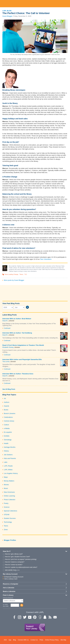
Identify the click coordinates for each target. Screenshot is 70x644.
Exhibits (7, 436)
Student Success (10, 518)
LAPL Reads (8, 466)
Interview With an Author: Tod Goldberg (17, 333)
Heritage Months (10, 447)
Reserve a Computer (10, 584)
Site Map (63, 640)
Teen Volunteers (46, 259)
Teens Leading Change (11, 274)
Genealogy (8, 440)
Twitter (24, 617)
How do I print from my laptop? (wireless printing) (21, 559)
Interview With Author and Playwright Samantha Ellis (22, 359)
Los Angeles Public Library (35, 4)
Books (6, 410)
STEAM (7, 515)
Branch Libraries (10, 413)
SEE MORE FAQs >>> (12, 570)
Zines (6, 530)
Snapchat (45, 617)
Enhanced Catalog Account (14, 577)
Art (5, 398)
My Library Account (10, 574)
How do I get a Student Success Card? (17, 557)
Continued (7, 328)
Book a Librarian (9, 591)
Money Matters (9, 481)
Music (6, 488)
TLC (26, 274)
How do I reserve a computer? (15, 562)
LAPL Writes (8, 470)
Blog (14, 640)
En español (8, 432)
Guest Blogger (7, 16)
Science (7, 507)
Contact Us (34, 640)
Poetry (6, 503)
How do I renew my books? (14, 565)
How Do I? (7, 551)
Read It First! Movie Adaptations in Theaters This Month (23, 345)
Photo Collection (10, 500)
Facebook (14, 617)
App (10, 640)
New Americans (9, 492)
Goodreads (40, 617)
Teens (21, 274)
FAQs (41, 640)
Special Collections (10, 511)
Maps (6, 477)
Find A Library (8, 595)
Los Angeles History (11, 473)
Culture (6, 425)
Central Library (9, 421)
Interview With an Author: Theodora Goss (18, 374)
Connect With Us (23, 640)
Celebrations (8, 417)
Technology (8, 522)
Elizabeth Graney (8, 347)
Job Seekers (8, 455)
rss (50, 617)
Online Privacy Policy (52, 640)
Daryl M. (5, 321)
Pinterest (35, 617)
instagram (19, 617)
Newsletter (55, 617)
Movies (6, 485)
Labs (6, 462)
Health (6, 443)
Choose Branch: (8, 598)
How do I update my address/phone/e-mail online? (21, 567)
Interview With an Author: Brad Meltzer (17, 319)
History (6, 451)
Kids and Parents (10, 458)
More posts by (14, 280)
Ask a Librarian (9, 588)
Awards (6, 406)
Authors (7, 402)
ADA (5, 640)
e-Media (7, 428)
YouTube (30, 617)
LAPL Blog (7, 11)
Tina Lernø (6, 362)
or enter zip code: (6, 605)
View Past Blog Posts (11, 303)
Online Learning (9, 496)
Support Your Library (35, 627)
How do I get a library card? (14, 554)
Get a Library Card (11, 579)
